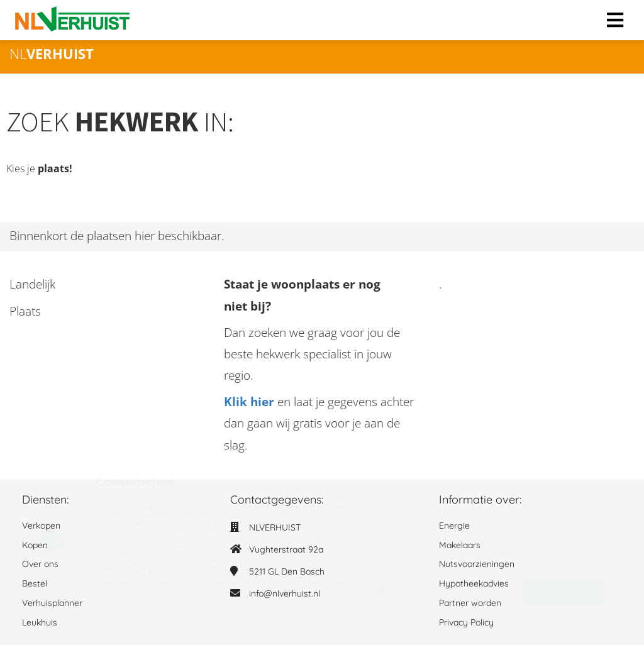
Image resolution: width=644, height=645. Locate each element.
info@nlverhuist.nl (285, 593)
